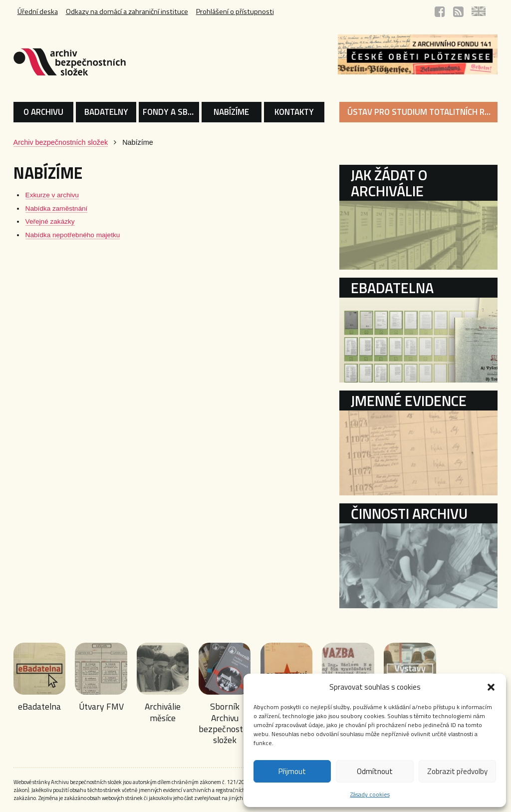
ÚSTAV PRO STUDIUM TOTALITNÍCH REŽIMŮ (422, 112)
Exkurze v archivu (52, 195)
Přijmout (292, 771)
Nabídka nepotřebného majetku (73, 235)
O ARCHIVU (43, 112)
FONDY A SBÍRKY (171, 112)
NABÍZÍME (231, 112)
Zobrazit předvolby (457, 771)
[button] (491, 687)
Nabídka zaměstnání (57, 208)
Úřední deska (38, 11)
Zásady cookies (370, 794)
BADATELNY (106, 112)
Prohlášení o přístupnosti (235, 11)
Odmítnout (375, 771)
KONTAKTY (294, 112)
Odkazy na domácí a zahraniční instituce (127, 11)
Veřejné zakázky (50, 221)
